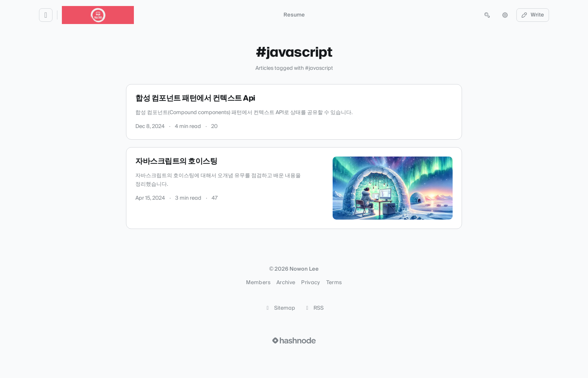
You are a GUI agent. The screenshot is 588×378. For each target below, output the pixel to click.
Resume (294, 15)
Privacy (310, 283)
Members (258, 283)
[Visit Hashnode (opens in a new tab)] (294, 340)
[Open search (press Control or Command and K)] (487, 15)
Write (533, 15)
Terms (334, 283)
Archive (286, 283)
